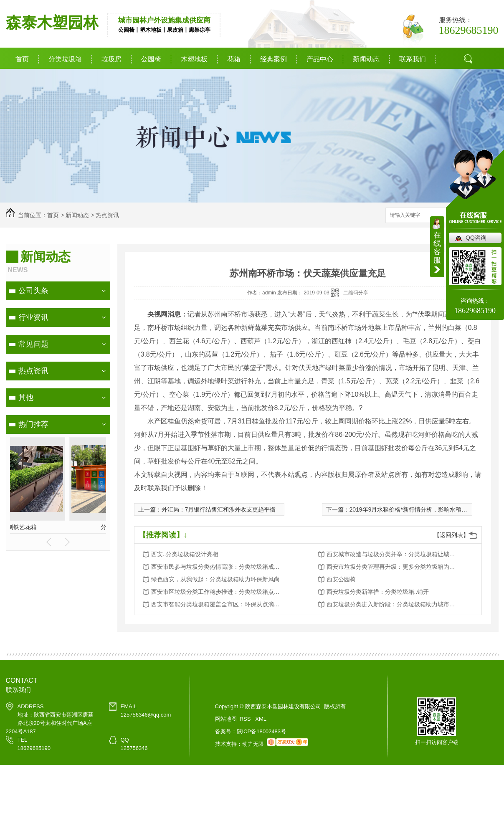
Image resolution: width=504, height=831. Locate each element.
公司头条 (33, 291)
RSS (246, 719)
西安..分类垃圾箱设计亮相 (185, 554)
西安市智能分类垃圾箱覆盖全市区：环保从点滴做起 (218, 604)
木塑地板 (194, 59)
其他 (26, 398)
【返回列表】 (451, 535)
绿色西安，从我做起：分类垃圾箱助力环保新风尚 (215, 579)
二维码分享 (356, 293)
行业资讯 (33, 317)
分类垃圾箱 (65, 59)
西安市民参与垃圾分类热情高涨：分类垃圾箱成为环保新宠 (218, 567)
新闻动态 (366, 59)
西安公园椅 (341, 579)
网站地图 (226, 719)
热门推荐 (33, 424)
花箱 (234, 59)
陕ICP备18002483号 (262, 731)
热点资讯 (107, 215)
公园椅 (151, 59)
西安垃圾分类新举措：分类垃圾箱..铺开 (378, 592)
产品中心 (320, 59)
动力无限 (253, 744)
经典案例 (274, 59)
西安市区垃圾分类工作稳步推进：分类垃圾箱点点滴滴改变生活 (218, 592)
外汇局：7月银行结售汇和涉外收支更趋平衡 (219, 509)
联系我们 (413, 59)
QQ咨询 (476, 238)
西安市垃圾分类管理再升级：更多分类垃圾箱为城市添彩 (393, 567)
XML (261, 719)
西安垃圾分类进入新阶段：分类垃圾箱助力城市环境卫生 (393, 604)
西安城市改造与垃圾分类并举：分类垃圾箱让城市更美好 (393, 554)
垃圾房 (111, 59)
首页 (22, 59)
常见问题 (33, 344)
